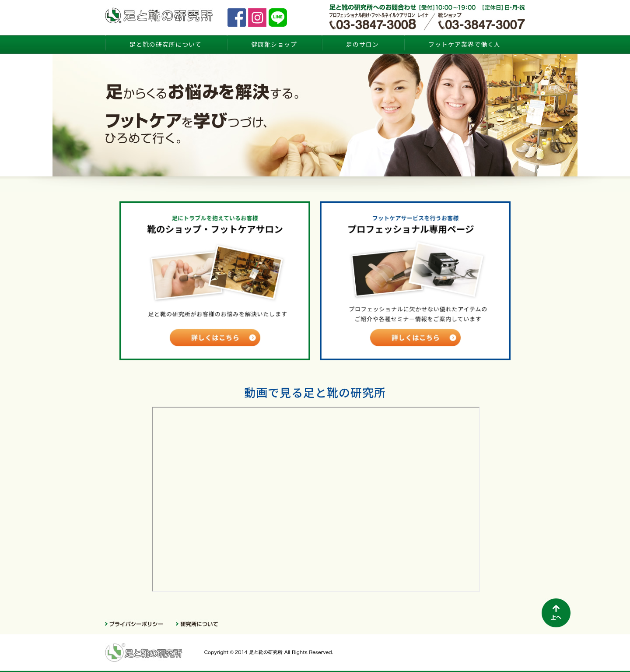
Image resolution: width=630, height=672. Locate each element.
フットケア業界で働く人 (464, 44)
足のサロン (362, 44)
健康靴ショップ (274, 44)
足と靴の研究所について (166, 44)
